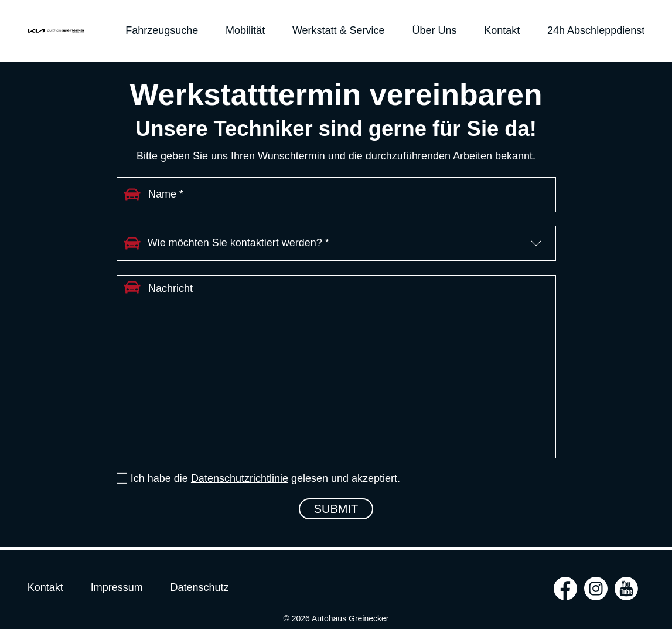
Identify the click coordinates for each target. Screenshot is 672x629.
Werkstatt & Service (339, 30)
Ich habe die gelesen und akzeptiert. (265, 478)
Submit (336, 509)
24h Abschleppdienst (596, 30)
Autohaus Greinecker (56, 31)
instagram (596, 589)
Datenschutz (199, 587)
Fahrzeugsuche (162, 30)
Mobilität (245, 30)
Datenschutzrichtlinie (240, 478)
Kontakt (502, 30)
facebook (565, 589)
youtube (626, 589)
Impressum (117, 587)
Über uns (434, 30)
